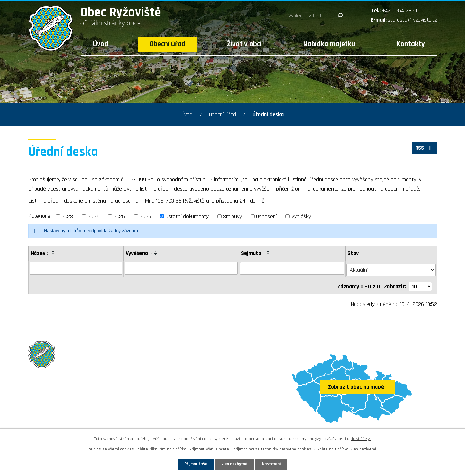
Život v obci (244, 44)
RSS (423, 150)
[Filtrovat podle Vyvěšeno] (181, 268)
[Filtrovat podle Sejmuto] (292, 268)
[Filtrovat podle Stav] (391, 268)
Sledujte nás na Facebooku (66, 421)
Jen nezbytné (235, 464)
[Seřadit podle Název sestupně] (53, 254)
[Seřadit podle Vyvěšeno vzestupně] (155, 251)
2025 (119, 216)
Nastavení (277, 464)
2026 (145, 216)
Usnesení (266, 216)
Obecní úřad (168, 44)
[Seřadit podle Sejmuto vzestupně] (268, 251)
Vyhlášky (301, 216)
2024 (93, 216)
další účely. (361, 438)
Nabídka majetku (329, 44)
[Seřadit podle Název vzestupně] (53, 251)
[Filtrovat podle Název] (76, 268)
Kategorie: (40, 216)
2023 (67, 216)
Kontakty (411, 44)
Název (40, 253)
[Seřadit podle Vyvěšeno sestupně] (155, 254)
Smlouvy (232, 216)
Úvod (101, 44)
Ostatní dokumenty (187, 216)
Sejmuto (253, 253)
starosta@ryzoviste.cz (412, 20)
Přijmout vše (190, 464)
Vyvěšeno (138, 253)
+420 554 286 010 (403, 11)
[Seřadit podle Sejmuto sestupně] (268, 254)
